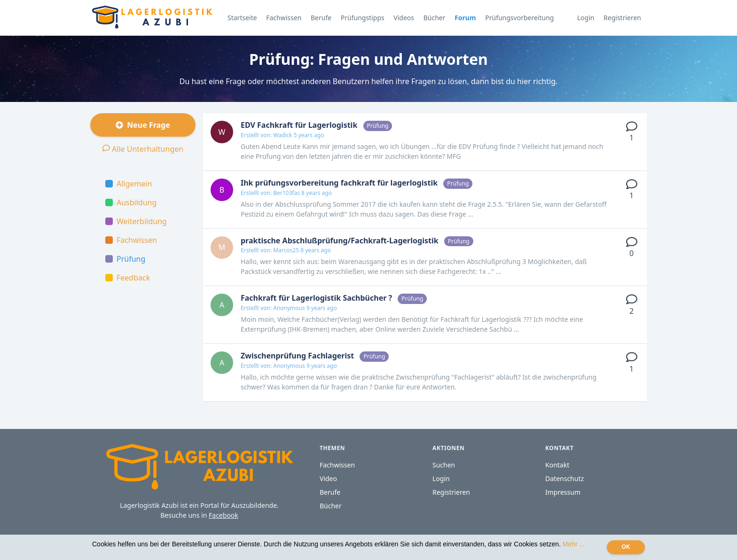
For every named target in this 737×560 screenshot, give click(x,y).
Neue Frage (143, 125)
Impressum (563, 492)
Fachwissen (284, 18)
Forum (465, 18)
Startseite (242, 18)
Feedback (128, 278)
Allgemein (129, 184)
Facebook (223, 515)
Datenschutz (565, 478)
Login (586, 18)
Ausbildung (131, 202)
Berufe (321, 18)
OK (626, 547)
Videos (404, 18)
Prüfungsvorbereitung (519, 18)
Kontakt (557, 465)
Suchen (444, 465)
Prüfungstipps (363, 18)
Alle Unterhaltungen (143, 149)
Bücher (435, 18)
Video (328, 478)
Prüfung (125, 259)
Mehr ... (574, 544)
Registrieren (622, 18)
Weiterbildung (136, 221)
